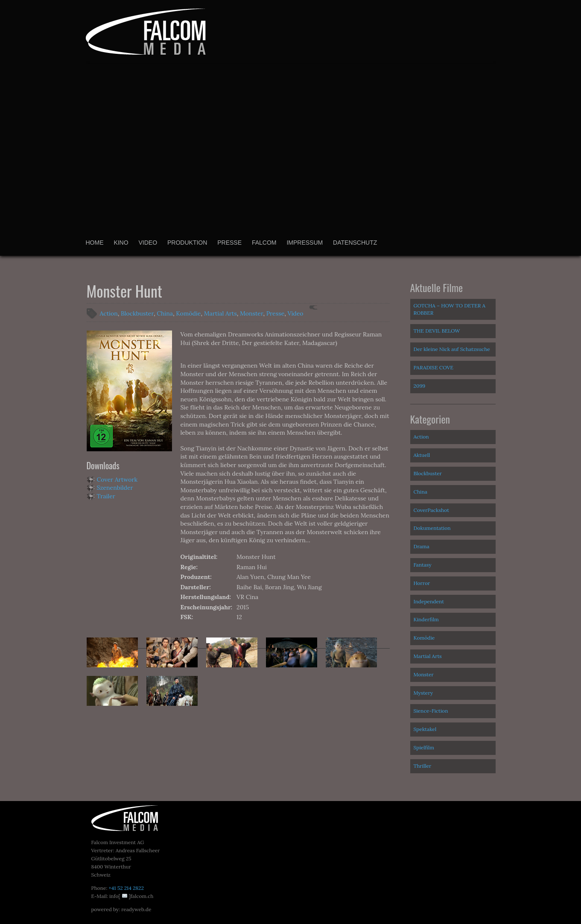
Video (148, 243)
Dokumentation (432, 528)
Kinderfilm (426, 619)
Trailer (106, 496)
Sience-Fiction (431, 711)
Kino (121, 243)
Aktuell (422, 455)
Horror (422, 583)
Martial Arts (220, 313)
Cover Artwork (117, 480)
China (165, 313)
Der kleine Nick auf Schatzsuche (452, 349)
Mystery (423, 693)
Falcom (264, 243)
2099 (420, 386)
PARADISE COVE (434, 367)
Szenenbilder (115, 488)
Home (95, 243)
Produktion (187, 243)
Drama (422, 546)
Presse (229, 243)
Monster (251, 313)
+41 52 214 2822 (126, 888)
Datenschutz (355, 243)
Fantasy (423, 565)
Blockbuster (137, 313)
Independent (429, 601)
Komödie (188, 313)
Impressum (305, 243)
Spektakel (425, 729)
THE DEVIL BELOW (437, 331)
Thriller (423, 766)
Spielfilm (424, 747)
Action (109, 313)
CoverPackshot (431, 510)
